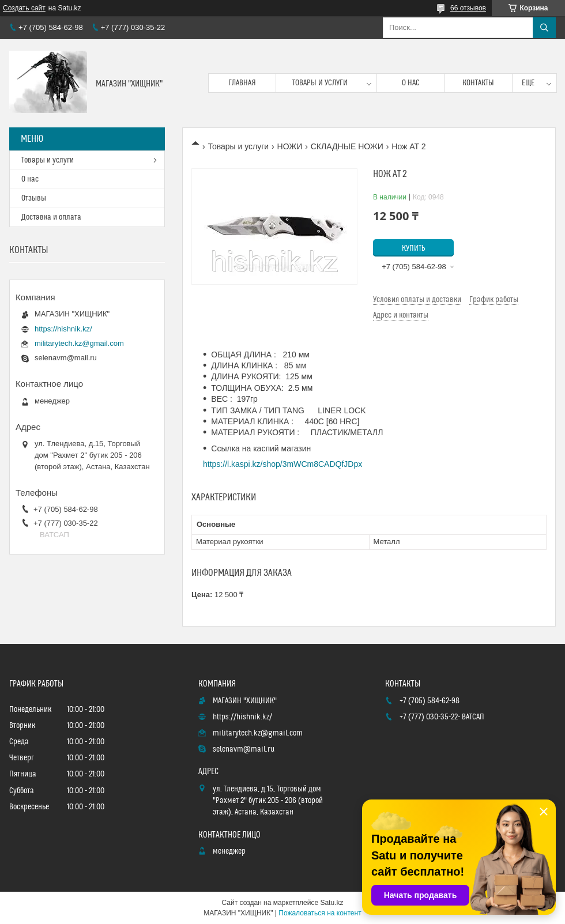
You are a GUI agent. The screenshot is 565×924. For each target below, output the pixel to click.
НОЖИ (290, 146)
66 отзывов (468, 8)
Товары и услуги (320, 83)
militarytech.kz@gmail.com (79, 343)
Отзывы (34, 198)
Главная (242, 83)
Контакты (478, 83)
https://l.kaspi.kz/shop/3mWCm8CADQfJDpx (282, 464)
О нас (411, 83)
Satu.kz (332, 903)
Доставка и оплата (51, 217)
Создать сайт (24, 8)
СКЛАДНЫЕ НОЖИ (347, 146)
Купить (414, 248)
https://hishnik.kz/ (63, 329)
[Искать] (544, 28)
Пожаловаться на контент (320, 913)
